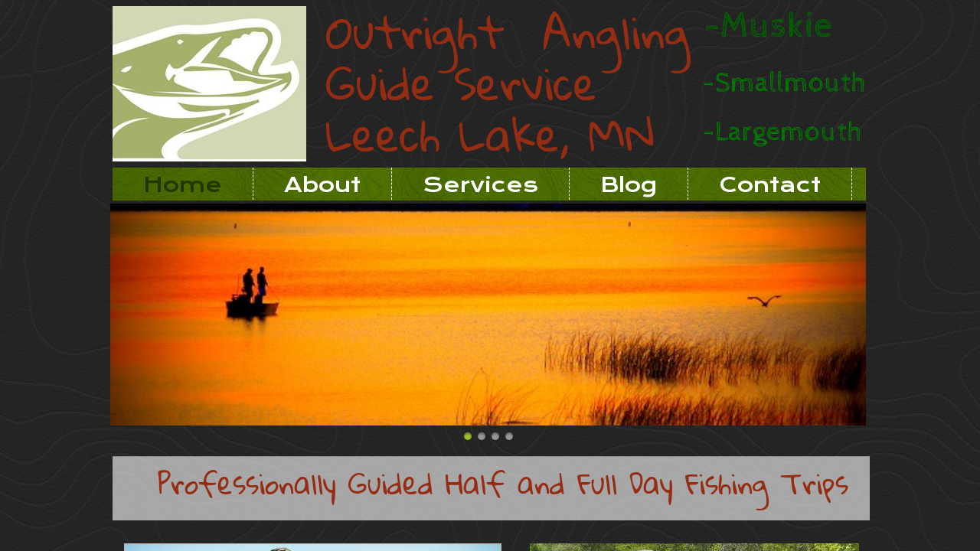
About (322, 185)
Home (183, 185)
